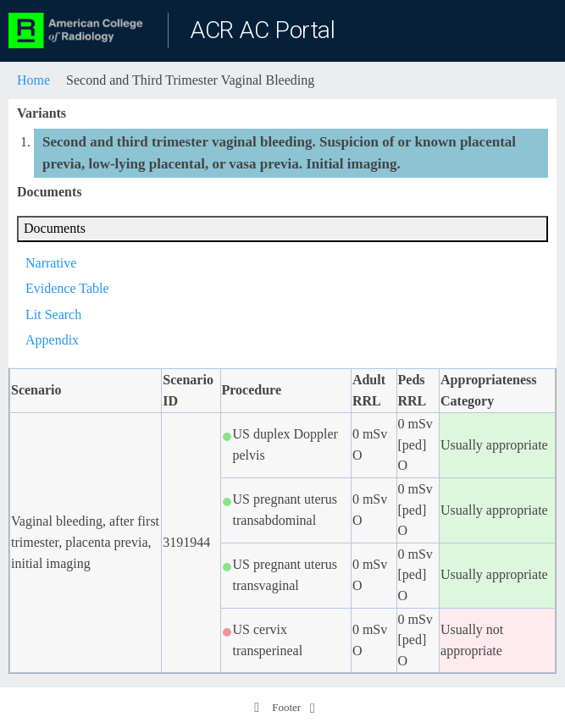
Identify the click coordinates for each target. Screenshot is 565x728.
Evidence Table (67, 288)
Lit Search (53, 314)
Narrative (51, 263)
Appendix (52, 340)
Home (33, 80)
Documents (55, 228)
